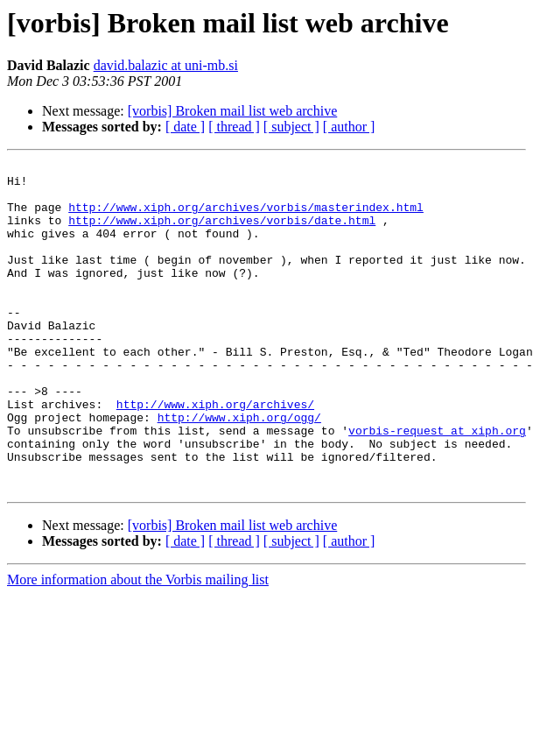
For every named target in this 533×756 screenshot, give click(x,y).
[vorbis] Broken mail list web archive (233, 111)
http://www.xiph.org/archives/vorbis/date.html (222, 233)
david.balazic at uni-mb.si (166, 65)
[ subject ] (291, 127)
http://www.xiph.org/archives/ (215, 454)
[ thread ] (234, 127)
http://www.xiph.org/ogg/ (239, 470)
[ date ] (185, 127)
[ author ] (349, 127)
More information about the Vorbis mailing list (138, 645)
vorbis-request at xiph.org (437, 485)
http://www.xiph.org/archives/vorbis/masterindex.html (246, 217)
